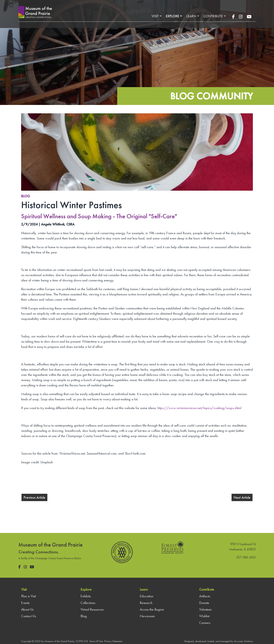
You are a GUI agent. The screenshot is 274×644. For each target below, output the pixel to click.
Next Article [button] (242, 497)
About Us (27, 609)
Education (147, 596)
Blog (26, 196)
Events (25, 603)
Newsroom (147, 616)
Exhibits (86, 596)
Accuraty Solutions (243, 641)
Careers (205, 623)
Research (146, 603)
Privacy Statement (113, 641)
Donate (204, 603)
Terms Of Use (96, 641)
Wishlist (204, 616)
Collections (88, 603)
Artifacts (205, 596)
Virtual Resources (92, 609)
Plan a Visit (28, 596)
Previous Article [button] (34, 497)
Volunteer (206, 609)
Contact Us (29, 616)
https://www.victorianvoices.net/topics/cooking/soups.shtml (199, 408)
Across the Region (152, 609)
